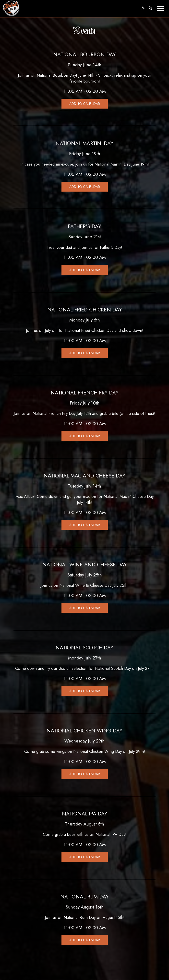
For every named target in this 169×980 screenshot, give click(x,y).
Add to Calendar (85, 104)
